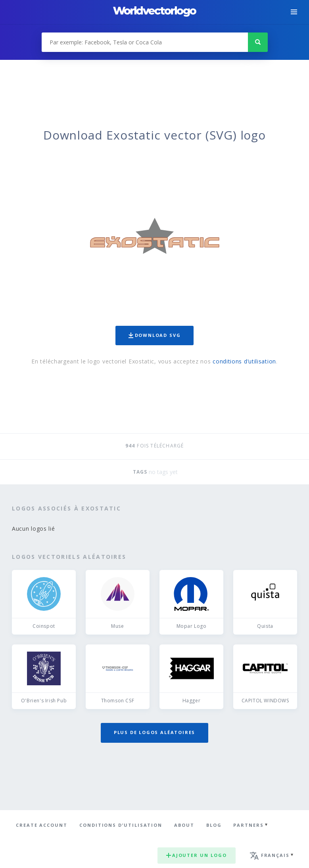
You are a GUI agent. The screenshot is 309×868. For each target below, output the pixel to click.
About (184, 825)
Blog (214, 825)
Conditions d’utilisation (121, 825)
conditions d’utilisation (244, 361)
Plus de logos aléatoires (155, 732)
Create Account (42, 825)
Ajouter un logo (197, 855)
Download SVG (155, 335)
